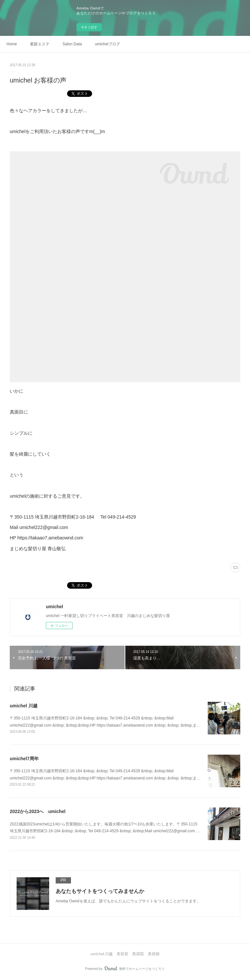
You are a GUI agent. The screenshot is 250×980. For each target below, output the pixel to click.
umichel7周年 (24, 759)
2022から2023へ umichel (38, 811)
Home (12, 44)
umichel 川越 (24, 706)
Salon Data (72, 44)
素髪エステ (40, 44)
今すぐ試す (89, 27)
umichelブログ (107, 44)
